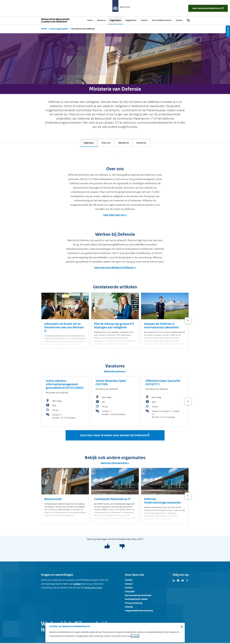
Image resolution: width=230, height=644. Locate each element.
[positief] (107, 547)
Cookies (129, 589)
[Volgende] (188, 322)
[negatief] (121, 547)
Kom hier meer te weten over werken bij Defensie (113, 436)
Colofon (129, 581)
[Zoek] (188, 20)
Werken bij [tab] (126, 144)
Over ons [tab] (104, 144)
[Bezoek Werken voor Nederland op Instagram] (178, 581)
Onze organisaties (59, 29)
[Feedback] (228, 31)
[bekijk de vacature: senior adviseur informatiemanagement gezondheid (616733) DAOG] (65, 403)
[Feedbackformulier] (93, 589)
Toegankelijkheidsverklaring (139, 612)
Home (44, 29)
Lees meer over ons (114, 216)
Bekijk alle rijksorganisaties (114, 464)
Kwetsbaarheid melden (136, 600)
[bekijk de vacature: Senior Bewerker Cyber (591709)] (115, 403)
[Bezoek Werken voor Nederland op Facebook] (187, 581)
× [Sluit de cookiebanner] (182, 627)
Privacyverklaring (133, 604)
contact (77, 585)
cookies (135, 636)
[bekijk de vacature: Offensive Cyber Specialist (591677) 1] (165, 403)
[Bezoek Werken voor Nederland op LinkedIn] (174, 581)
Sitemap (129, 608)
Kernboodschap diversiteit (138, 596)
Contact (129, 585)
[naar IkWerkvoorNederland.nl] (208, 8)
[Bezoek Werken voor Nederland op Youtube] (183, 581)
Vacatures (148, 144)
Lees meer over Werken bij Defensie (114, 268)
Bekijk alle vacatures (114, 372)
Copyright (130, 593)
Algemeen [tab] (82, 144)
